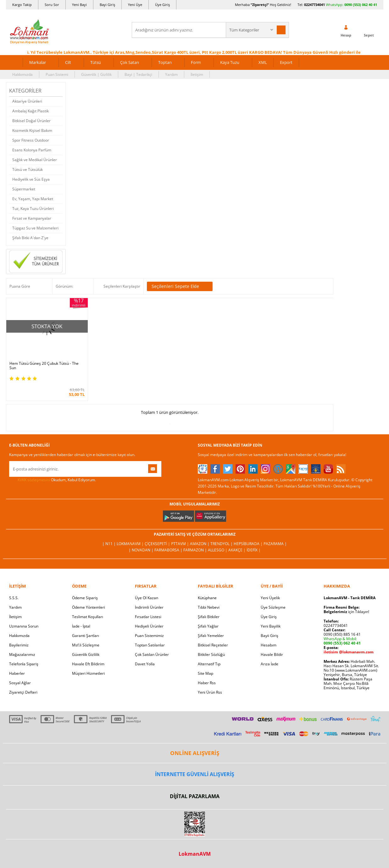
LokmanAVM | (131, 544)
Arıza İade (270, 664)
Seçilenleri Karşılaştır (122, 286)
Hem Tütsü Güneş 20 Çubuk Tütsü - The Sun (44, 366)
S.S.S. (14, 598)
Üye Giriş (162, 5)
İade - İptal (81, 626)
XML (263, 62)
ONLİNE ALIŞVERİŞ (195, 753)
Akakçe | (237, 550)
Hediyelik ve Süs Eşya (31, 179)
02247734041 (314, 5)
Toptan (165, 62)
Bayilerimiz (19, 645)
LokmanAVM (195, 854)
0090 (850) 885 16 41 (342, 634)
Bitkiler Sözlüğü (211, 654)
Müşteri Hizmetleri (88, 673)
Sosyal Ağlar (20, 683)
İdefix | (254, 550)
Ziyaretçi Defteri (23, 692)
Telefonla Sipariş (24, 664)
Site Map (206, 673)
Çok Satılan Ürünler (152, 654)
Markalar (38, 62)
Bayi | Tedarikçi (138, 74)
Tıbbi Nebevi (209, 607)
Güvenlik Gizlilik (86, 654)
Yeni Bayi (79, 5)
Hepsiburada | (249, 544)
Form (196, 62)
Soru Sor (52, 5)
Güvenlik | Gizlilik (96, 74)
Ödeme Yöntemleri (89, 607)
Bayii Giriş (270, 636)
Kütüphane (207, 598)
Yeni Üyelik (270, 598)
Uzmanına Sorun (24, 626)
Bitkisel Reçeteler (213, 645)
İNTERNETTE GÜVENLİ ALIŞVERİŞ (195, 774)
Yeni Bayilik (271, 626)
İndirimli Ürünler (149, 607)
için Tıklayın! (346, 612)
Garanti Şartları (86, 636)
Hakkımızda (22, 74)
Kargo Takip (22, 5)
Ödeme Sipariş (85, 598)
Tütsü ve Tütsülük (28, 169)
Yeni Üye (135, 5)
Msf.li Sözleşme (86, 645)
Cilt (68, 62)
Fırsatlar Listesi (148, 617)
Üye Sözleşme (273, 607)
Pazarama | (275, 544)
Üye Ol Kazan (147, 598)
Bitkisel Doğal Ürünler (31, 121)
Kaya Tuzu (230, 62)
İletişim (197, 74)
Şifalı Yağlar (208, 626)
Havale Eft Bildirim (88, 664)
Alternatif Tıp (209, 664)
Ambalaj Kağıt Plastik (31, 111)
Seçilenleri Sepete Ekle (180, 286)
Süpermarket (24, 189)
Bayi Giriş (107, 5)
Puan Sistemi (57, 74)
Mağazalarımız (22, 654)
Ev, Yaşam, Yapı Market (33, 199)
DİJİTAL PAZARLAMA (195, 796)
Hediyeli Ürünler (149, 626)
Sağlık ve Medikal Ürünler (35, 160)
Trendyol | (222, 544)
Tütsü (96, 62)
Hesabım (269, 645)
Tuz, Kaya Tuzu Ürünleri (33, 209)
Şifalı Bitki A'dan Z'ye (30, 238)
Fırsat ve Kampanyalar (32, 218)
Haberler (17, 673)
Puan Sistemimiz (149, 636)
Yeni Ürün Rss (210, 692)
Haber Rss (207, 683)
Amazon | (200, 544)
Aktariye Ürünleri (27, 101)
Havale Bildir (272, 654)
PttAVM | (181, 544)
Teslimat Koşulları (88, 617)
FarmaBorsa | (169, 550)
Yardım (171, 74)
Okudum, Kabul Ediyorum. (53, 480)
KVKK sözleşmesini (34, 480)
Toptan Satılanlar (150, 645)
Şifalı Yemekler (211, 636)
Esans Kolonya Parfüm (32, 150)
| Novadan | (142, 550)
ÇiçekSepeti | (158, 544)
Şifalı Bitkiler (209, 617)
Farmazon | (196, 550)
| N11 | (109, 544)
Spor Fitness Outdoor (31, 140)
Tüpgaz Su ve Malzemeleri (35, 228)
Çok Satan (130, 62)
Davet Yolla (145, 664)
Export (286, 62)
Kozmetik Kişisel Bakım (32, 130)
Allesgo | (218, 550)
